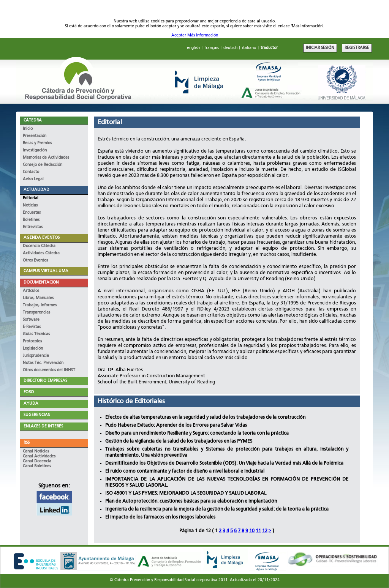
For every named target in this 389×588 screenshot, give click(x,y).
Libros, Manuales (38, 298)
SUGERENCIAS (37, 415)
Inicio (28, 129)
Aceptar (179, 35)
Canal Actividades (39, 456)
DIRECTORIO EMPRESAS (45, 381)
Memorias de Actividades (46, 158)
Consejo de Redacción (43, 165)
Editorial (31, 198)
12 (265, 531)
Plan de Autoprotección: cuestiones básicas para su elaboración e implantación (191, 501)
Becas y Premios (37, 143)
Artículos (31, 291)
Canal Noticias (36, 452)
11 (258, 531)
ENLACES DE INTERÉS (43, 426)
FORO (29, 392)
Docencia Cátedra (39, 246)
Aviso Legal (33, 179)
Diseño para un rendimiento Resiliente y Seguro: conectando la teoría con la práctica (197, 433)
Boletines (31, 220)
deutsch (230, 48)
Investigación (35, 151)
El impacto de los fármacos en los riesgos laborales (160, 517)
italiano (249, 48)
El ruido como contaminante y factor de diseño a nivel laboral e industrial (185, 471)
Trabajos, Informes (40, 305)
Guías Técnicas (36, 334)
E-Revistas (32, 327)
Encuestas (32, 213)
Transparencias (36, 313)
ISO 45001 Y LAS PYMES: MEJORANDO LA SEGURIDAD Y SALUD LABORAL (186, 493)
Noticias (30, 206)
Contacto (31, 172)
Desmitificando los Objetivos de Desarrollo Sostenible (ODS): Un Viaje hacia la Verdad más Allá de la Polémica (224, 463)
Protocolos (32, 341)
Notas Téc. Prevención (43, 363)
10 (252, 531)
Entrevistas (33, 227)
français (212, 48)
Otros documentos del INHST (49, 370)
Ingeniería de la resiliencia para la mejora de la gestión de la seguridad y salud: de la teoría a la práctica (217, 509)
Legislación (33, 349)
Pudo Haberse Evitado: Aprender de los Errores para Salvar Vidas (176, 425)
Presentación (35, 136)
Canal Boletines (37, 466)
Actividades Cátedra (41, 253)
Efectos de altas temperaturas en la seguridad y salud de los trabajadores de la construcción (205, 417)
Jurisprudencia (36, 356)
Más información (203, 35)
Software (31, 320)
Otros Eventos (35, 261)
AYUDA (31, 404)
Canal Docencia (37, 461)
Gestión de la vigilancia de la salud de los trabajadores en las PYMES (179, 441)
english (193, 48)
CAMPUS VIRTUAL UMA (46, 271)
